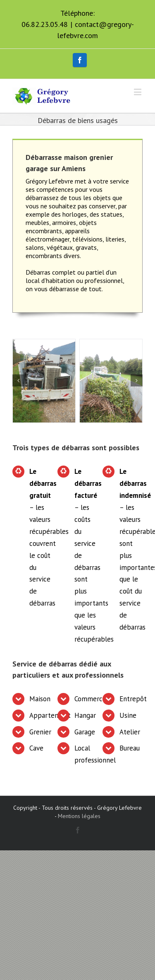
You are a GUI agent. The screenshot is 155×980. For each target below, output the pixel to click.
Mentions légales (79, 816)
